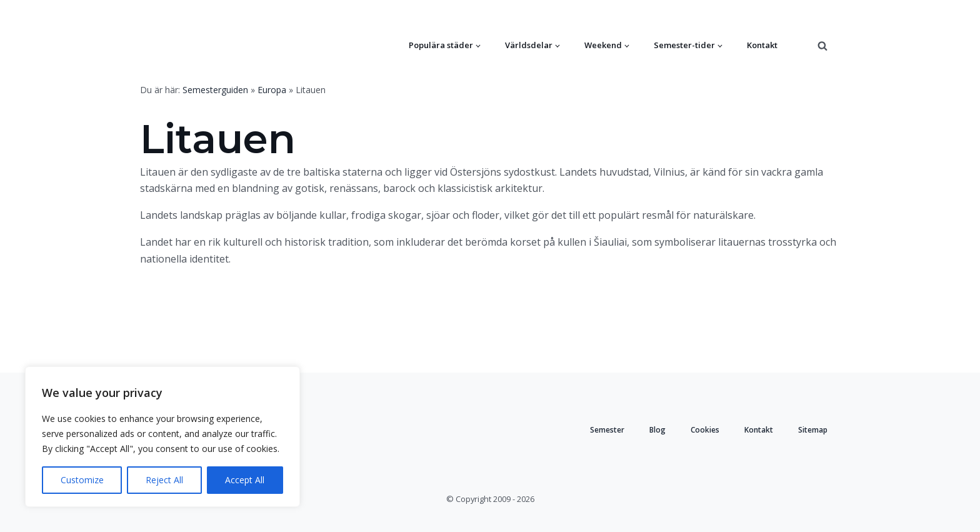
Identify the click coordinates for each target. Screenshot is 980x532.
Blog (657, 430)
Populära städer (441, 45)
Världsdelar (529, 45)
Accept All (245, 480)
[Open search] (822, 46)
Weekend (603, 45)
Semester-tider (684, 45)
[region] (162, 437)
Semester (607, 430)
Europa (272, 90)
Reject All (164, 480)
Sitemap (813, 430)
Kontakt (762, 45)
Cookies (705, 430)
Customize (82, 480)
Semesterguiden (215, 90)
